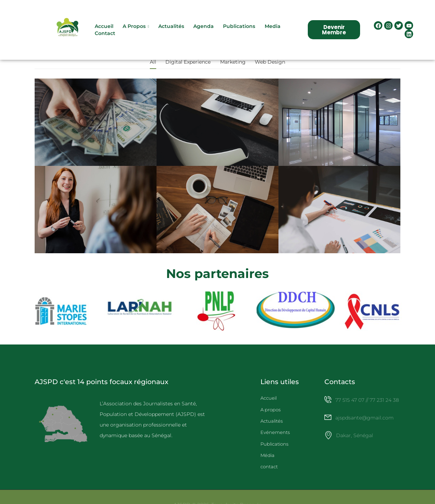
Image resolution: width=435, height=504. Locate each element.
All (153, 66)
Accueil (104, 28)
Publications (240, 28)
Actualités (172, 28)
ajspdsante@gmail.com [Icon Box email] (365, 422)
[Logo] (68, 32)
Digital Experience (188, 66)
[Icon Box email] (362, 427)
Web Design (270, 66)
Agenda (204, 28)
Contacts (340, 386)
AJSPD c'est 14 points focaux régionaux (101, 386)
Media (273, 28)
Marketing (233, 66)
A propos (134, 28)
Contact (105, 35)
